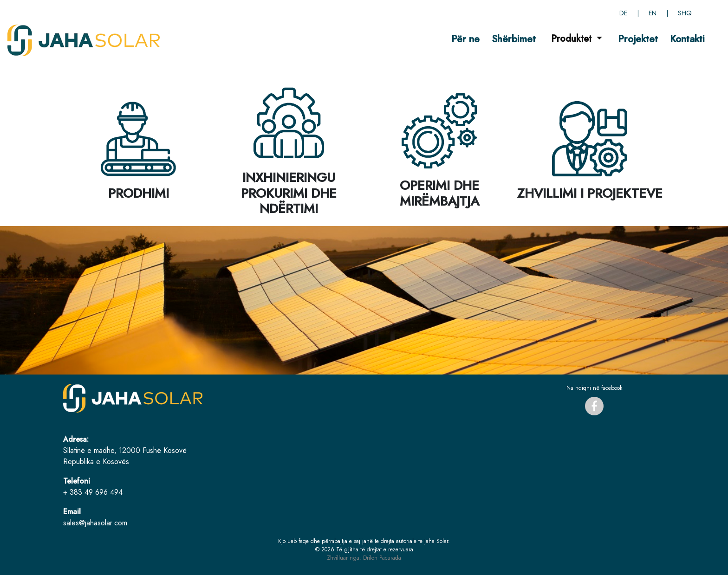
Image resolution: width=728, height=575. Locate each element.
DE (623, 13)
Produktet (573, 39)
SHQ (685, 13)
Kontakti (687, 39)
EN (653, 13)
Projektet (638, 39)
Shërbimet (514, 39)
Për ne (465, 39)
